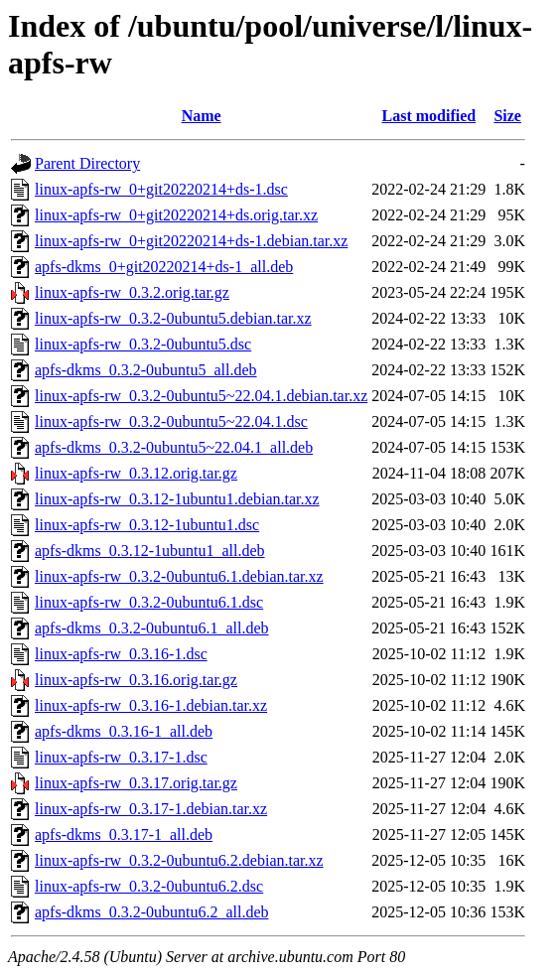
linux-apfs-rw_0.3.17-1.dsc (121, 757)
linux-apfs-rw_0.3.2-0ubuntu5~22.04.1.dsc (171, 421)
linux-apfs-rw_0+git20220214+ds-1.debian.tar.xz (191, 241)
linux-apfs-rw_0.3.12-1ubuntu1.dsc (147, 525)
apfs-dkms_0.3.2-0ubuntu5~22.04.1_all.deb (174, 447)
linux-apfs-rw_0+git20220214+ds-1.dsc (161, 189)
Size (507, 116)
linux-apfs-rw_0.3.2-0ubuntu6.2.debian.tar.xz (179, 860)
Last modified (428, 116)
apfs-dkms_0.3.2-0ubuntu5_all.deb (146, 370)
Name (202, 116)
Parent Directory (87, 163)
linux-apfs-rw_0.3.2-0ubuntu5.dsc (143, 344)
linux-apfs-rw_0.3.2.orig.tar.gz (132, 292)
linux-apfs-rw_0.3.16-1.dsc (121, 654)
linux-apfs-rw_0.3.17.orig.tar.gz (136, 783)
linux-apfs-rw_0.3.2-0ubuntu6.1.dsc (149, 602)
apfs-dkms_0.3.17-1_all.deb (124, 835)
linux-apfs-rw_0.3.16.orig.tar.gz (136, 680)
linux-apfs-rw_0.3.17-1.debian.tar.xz (151, 809)
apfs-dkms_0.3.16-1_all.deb (124, 731)
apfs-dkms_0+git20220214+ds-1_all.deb (164, 267)
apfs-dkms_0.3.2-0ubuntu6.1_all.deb (152, 628)
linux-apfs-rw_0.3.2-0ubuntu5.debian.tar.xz (173, 318)
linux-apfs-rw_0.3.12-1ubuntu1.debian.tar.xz (177, 499)
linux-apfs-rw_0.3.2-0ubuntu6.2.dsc (149, 886)
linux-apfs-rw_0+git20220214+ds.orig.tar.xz (176, 215)
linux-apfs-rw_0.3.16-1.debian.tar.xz (151, 705)
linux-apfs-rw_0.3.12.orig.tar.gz (136, 473)
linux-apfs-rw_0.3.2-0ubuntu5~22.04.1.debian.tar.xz (201, 396)
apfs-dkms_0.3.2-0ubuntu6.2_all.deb (152, 912)
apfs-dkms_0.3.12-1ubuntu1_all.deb (150, 551)
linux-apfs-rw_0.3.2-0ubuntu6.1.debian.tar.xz (179, 576)
